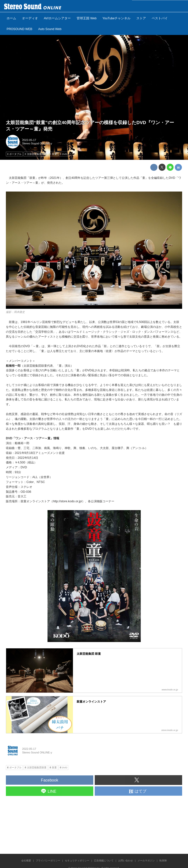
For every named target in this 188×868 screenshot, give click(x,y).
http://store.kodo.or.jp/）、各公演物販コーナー (84, 501)
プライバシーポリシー (48, 861)
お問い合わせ (126, 861)
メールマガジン (146, 861)
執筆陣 (163, 861)
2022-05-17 (29, 140)
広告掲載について (104, 861)
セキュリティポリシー (77, 861)
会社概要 (26, 861)
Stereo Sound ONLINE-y (37, 143)
